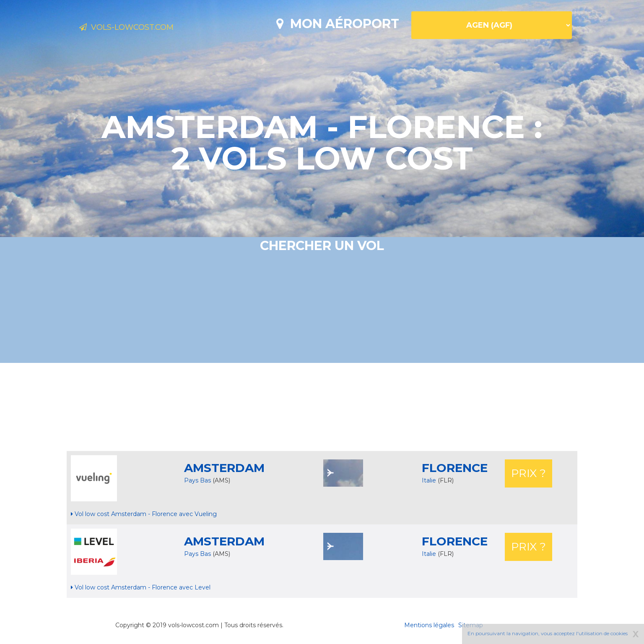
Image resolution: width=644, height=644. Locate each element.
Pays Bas (197, 480)
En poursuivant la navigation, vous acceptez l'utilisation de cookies (548, 633)
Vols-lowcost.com (145, 29)
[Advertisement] (322, 407)
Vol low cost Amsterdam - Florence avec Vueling (144, 514)
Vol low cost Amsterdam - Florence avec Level (141, 587)
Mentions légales (429, 625)
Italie (430, 480)
